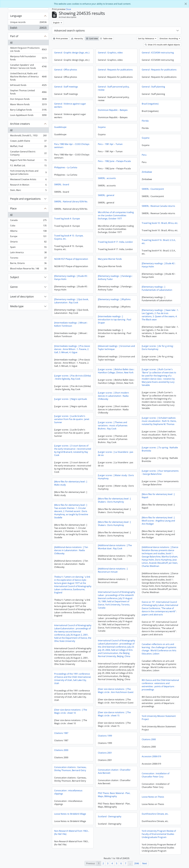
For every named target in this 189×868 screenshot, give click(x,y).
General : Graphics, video (110, 53)
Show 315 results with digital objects (162, 45)
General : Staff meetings (66, 87)
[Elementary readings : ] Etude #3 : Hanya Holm (71, 278)
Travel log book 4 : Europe (67, 219)
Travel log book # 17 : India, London (115, 242)
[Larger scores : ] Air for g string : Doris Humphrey (158, 348)
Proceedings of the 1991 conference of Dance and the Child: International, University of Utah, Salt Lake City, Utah (73, 679)
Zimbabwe (147, 172)
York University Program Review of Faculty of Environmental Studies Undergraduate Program (159, 834)
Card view (92, 38)
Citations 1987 (61, 733)
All (11, 42)
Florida (145, 121)
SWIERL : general (106, 195)
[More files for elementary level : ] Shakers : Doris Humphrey (114, 500)
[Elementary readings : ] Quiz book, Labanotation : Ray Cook (71, 301)
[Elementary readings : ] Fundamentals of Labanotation (157, 288)
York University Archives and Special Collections (28, 172)
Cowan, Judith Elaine (28, 141)
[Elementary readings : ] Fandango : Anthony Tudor (115, 278)
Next (145, 863)
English (28, 28)
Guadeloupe (60, 127)
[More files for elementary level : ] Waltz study (71, 483)
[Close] (186, 4)
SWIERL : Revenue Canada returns (158, 206)
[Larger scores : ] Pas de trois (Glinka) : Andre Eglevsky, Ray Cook (73, 377)
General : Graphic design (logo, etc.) (72, 53)
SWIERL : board (62, 184)
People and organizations (25, 199)
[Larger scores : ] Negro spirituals (71, 399)
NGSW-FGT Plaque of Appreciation (71, 259)
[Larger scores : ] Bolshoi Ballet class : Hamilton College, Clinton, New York (116, 371)
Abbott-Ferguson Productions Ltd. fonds (28, 49)
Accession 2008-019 (151, 756)
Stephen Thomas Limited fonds (28, 92)
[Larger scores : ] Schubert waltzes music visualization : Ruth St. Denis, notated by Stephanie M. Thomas (159, 421)
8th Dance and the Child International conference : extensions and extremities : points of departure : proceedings (160, 685)
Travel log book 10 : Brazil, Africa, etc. (160, 223)
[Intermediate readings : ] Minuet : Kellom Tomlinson (71, 324)
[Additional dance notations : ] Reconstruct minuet (113, 570)
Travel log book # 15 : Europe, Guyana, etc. (69, 237)
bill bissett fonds (28, 86)
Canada (28, 221)
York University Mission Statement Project (159, 718)
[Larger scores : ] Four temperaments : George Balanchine (160, 472)
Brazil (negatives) (150, 104)
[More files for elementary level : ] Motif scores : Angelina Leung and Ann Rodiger (158, 521)
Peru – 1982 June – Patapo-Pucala (114, 161)
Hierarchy (77, 38)
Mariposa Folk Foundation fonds (28, 58)
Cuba (28, 226)
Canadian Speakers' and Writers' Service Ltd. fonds (28, 66)
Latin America (28, 253)
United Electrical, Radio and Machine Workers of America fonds (28, 77)
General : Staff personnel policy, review (114, 88)
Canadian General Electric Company (28, 153)
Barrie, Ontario (28, 264)
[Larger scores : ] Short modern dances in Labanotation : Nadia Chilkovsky (113, 396)
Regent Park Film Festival (28, 161)
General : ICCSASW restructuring (158, 53)
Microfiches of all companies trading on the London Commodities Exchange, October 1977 (116, 215)
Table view (106, 38)
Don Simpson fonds (28, 100)
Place (13, 208)
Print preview (60, 38)
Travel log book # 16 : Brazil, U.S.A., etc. (159, 242)
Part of (14, 36)
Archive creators (20, 124)
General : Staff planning (153, 87)
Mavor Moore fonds (28, 105)
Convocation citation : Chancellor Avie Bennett (114, 771)
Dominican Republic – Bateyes (113, 110)
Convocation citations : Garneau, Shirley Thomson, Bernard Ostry (70, 769)
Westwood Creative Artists (28, 180)
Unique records (28, 23)
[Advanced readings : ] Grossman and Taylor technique (116, 348)
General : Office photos (66, 70)
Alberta (28, 231)
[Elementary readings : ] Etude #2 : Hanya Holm (159, 265)
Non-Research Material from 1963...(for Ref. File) (72, 832)
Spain (28, 248)
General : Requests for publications (115, 70)
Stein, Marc (28, 191)
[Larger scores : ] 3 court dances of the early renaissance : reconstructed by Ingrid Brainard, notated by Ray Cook (73, 450)
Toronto (28, 258)
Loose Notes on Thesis (153, 797)
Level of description (22, 297)
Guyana (102, 127)
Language (16, 16)
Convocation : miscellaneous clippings (68, 792)
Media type (17, 306)
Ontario (28, 242)
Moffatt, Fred (28, 147)
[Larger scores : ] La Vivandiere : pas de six (116, 454)
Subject (15, 277)
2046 (137, 863)
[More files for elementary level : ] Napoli (158, 496)
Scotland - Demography (110, 816)
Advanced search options (69, 30)
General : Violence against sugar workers (70, 105)
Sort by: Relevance (146, 38)
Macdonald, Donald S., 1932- (28, 136)
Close (68, 9)
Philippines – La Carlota (66, 167)
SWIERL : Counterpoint (153, 189)
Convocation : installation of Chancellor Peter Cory (156, 775)
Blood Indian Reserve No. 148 (28, 269)
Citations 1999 (105, 736)
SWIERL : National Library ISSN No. (71, 202)
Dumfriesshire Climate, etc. (155, 814)
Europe (28, 237)
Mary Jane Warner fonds (110, 259)
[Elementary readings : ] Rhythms (114, 299)
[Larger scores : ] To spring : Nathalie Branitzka (160, 449)
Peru (144, 155)
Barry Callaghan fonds (28, 110)
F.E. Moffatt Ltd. (28, 166)
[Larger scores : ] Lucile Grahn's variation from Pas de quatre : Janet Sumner (72, 419)
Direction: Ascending (169, 38)
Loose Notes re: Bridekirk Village (70, 814)
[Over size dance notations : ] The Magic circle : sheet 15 (114, 714)
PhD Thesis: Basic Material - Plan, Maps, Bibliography (114, 795)
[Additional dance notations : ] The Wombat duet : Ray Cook (115, 547)
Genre (14, 287)
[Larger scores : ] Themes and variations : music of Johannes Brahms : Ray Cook (113, 425)
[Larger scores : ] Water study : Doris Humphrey (116, 477)
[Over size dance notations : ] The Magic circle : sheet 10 (71, 711)
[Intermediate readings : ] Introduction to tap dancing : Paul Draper (115, 320)
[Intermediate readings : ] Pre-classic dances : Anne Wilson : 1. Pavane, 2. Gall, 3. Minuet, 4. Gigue (72, 349)
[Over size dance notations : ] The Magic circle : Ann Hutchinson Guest (116, 691)
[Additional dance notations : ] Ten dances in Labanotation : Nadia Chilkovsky (71, 550)
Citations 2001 (105, 753)
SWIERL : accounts (107, 178)
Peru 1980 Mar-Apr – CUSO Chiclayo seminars (72, 146)
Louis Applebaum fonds (28, 116)
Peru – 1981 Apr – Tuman (110, 144)
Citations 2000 (149, 739)
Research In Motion (28, 185)
